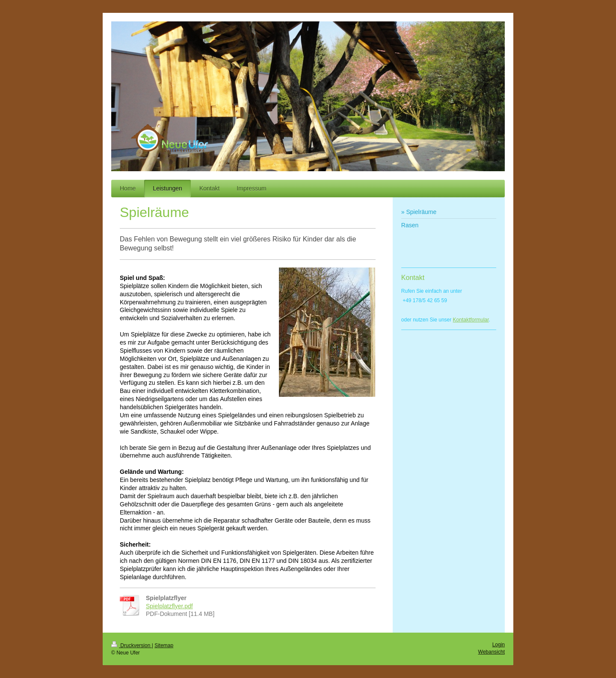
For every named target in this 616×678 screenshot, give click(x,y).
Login (499, 645)
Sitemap (164, 645)
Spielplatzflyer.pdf (169, 606)
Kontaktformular (471, 320)
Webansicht (492, 652)
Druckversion (132, 645)
